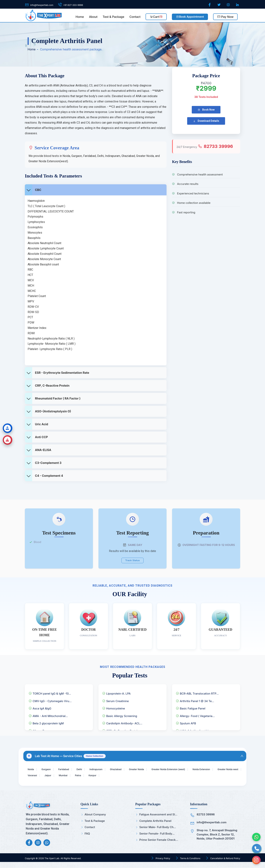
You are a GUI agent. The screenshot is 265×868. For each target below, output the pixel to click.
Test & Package (114, 17)
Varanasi (65, 776)
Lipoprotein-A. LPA (116, 692)
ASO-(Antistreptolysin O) (48, 411)
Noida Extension (223, 769)
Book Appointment (190, 17)
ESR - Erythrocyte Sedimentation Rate (57, 373)
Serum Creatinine (115, 699)
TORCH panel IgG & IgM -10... (50, 692)
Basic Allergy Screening (120, 714)
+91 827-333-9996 (73, 5)
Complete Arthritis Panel (153, 821)
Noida (32, 769)
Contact (135, 17)
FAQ (85, 834)
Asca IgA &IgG (40, 707)
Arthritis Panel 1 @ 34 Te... (195, 699)
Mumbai (99, 776)
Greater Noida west (40, 776)
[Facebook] (210, 5)
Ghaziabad (126, 769)
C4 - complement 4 (44, 476)
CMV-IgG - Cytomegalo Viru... (50, 699)
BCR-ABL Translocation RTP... (197, 692)
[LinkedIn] (238, 5)
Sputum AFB (186, 722)
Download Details (206, 121)
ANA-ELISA (38, 450)
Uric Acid (36, 424)
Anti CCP (36, 437)
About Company (93, 815)
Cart (156, 17)
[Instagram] (229, 5)
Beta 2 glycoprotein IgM (46, 722)
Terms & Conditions (190, 859)
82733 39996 (215, 146)
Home (80, 17)
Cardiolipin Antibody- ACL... (122, 722)
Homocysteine (114, 707)
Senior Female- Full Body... (155, 834)
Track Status (132, 560)
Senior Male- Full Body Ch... (156, 828)
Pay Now (225, 17)
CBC (33, 190)
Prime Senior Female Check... (157, 841)
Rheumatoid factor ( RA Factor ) (53, 398)
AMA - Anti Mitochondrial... (48, 714)
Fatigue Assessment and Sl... (156, 815)
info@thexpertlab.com (212, 823)
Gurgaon (49, 769)
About (93, 17)
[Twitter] (219, 5)
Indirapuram (104, 769)
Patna (116, 776)
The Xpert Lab (52, 859)
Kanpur (132, 776)
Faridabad (68, 769)
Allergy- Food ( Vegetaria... (195, 714)
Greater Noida (150, 769)
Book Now (206, 110)
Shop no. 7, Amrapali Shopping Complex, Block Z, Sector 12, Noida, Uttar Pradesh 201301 (217, 835)
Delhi (86, 769)
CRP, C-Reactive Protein (47, 386)
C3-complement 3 (43, 463)
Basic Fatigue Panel (191, 707)
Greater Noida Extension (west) (186, 769)
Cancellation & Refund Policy (225, 859)
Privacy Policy (163, 859)
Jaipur (82, 776)
